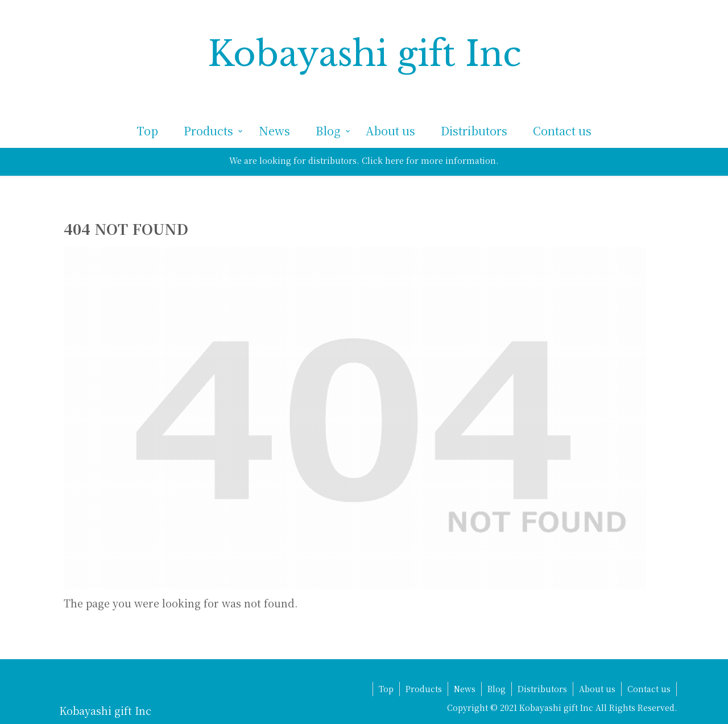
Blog (497, 689)
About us (597, 689)
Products (424, 689)
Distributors (542, 689)
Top (386, 689)
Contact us (649, 689)
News (465, 689)
